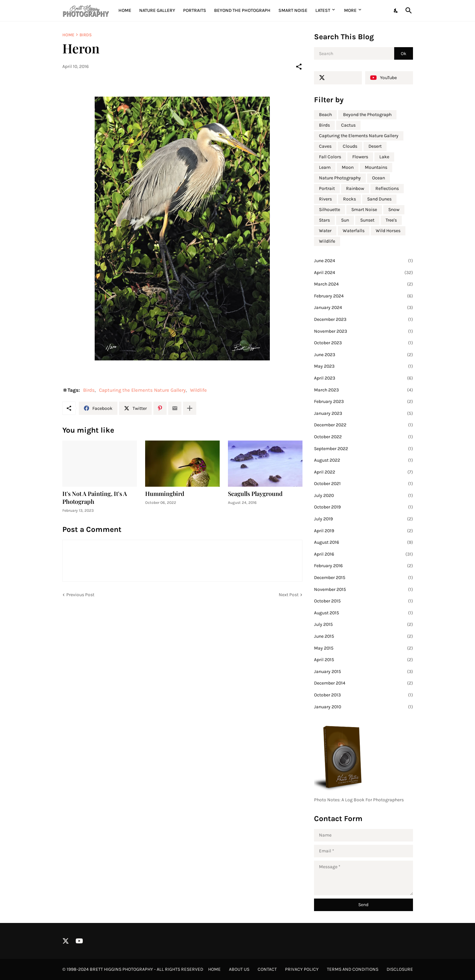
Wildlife (198, 390)
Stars (324, 220)
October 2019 (364, 507)
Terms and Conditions (353, 969)
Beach (325, 115)
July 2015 (364, 625)
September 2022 (364, 449)
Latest (323, 10)
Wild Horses (388, 231)
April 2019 (364, 531)
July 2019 (364, 519)
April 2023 (364, 378)
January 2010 (364, 707)
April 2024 (364, 273)
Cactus (348, 125)
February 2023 (364, 402)
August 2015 (364, 613)
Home (125, 10)
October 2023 (364, 343)
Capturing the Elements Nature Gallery (142, 390)
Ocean (379, 178)
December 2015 (364, 578)
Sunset (367, 220)
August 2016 (364, 542)
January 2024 (364, 308)
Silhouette (330, 210)
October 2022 (364, 437)
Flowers (360, 157)
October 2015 (364, 601)
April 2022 (364, 472)
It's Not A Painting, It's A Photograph (95, 498)
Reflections (387, 188)
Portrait (327, 188)
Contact (267, 969)
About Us (239, 969)
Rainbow (355, 188)
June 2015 (364, 636)
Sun (345, 220)
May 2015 (364, 648)
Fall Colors (330, 157)
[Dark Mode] (396, 11)
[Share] (299, 67)
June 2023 (364, 355)
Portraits (195, 10)
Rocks (349, 199)
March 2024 (364, 284)
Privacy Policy (302, 969)
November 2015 (364, 590)
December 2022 (364, 425)
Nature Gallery (157, 10)
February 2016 (364, 566)
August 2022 (364, 460)
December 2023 (364, 320)
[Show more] (190, 408)
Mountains (376, 167)
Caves (325, 146)
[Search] (407, 11)
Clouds (350, 146)
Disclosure (400, 969)
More (350, 10)
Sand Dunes (379, 199)
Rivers (325, 199)
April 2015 (364, 660)
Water (325, 231)
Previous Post (80, 595)
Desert (375, 146)
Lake (384, 157)
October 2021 (364, 484)
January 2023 (364, 413)
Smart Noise (293, 10)
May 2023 (364, 366)
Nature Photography (340, 178)
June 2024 (364, 261)
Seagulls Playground (255, 494)
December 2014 (364, 683)
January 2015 (364, 672)
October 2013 (364, 695)
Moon (348, 167)
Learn (325, 167)
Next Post (289, 595)
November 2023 (364, 331)
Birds (86, 35)
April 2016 (364, 554)
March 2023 (364, 390)
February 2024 (364, 296)
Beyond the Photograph (242, 10)
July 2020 (364, 496)
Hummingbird (165, 494)
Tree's (391, 220)
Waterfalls (354, 231)
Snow (394, 210)
